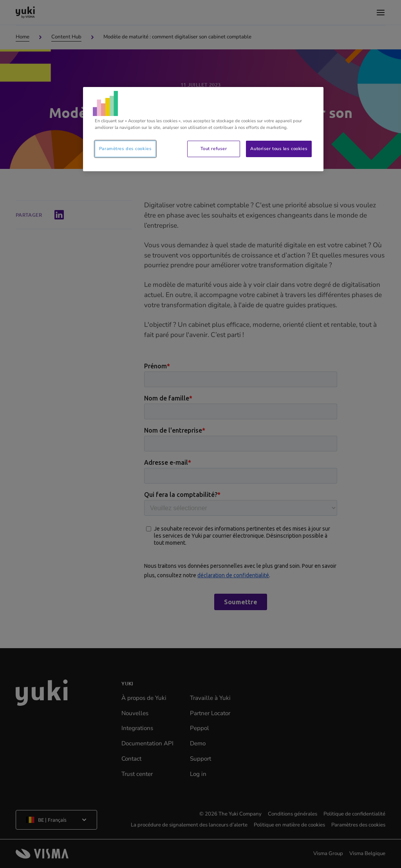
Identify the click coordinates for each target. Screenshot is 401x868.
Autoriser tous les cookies (279, 149)
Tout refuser (214, 149)
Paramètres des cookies (126, 149)
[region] (203, 129)
